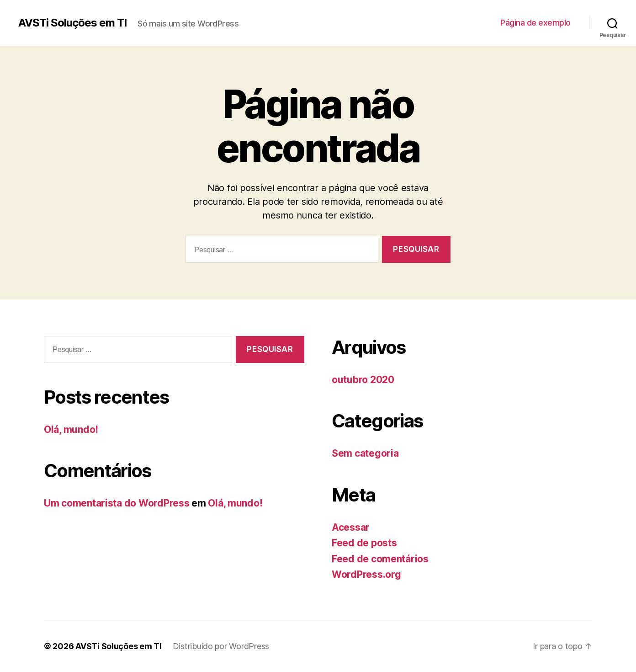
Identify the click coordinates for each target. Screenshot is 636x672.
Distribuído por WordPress (221, 646)
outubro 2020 (363, 380)
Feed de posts (364, 543)
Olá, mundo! (71, 429)
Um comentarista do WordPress (117, 503)
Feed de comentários (380, 559)
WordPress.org (366, 574)
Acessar (351, 527)
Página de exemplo (535, 23)
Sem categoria (365, 453)
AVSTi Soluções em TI (72, 23)
